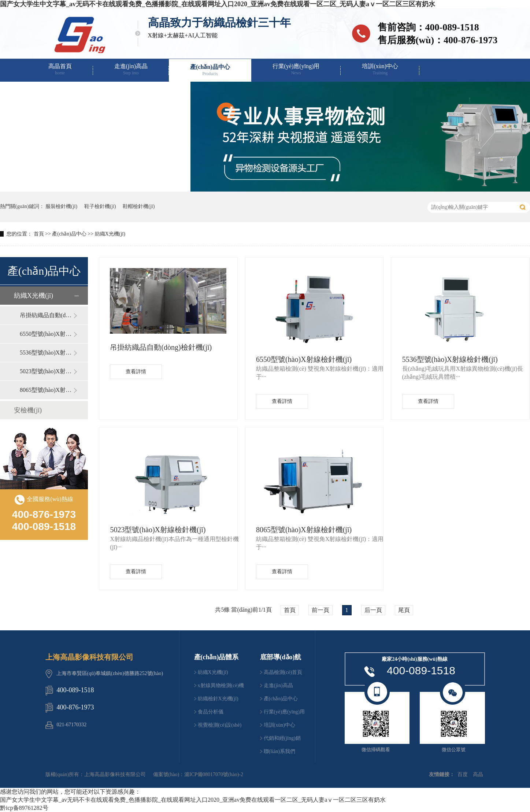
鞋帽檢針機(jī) (139, 206)
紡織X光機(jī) (110, 234)
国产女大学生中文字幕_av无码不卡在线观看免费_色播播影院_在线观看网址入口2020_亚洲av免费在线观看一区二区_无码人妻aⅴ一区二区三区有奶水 (218, 4)
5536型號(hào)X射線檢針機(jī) (47, 353)
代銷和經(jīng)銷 (70, 92)
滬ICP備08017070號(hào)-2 (214, 774)
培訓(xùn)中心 (380, 69)
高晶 (478, 774)
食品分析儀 (211, 712)
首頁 (39, 234)
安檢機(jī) (28, 410)
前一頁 (320, 610)
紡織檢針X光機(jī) (218, 699)
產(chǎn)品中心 (210, 70)
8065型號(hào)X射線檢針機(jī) (47, 390)
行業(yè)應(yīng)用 (296, 69)
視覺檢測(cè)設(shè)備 (220, 727)
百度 (463, 774)
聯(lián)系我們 (151, 92)
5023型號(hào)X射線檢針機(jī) (47, 371)
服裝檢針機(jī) (61, 206)
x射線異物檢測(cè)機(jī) (221, 687)
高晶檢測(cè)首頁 (283, 672)
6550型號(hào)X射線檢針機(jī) (47, 334)
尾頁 (404, 610)
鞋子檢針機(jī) (100, 206)
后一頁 (373, 610)
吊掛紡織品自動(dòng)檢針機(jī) (47, 315)
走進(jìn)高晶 (131, 69)
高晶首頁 (60, 69)
